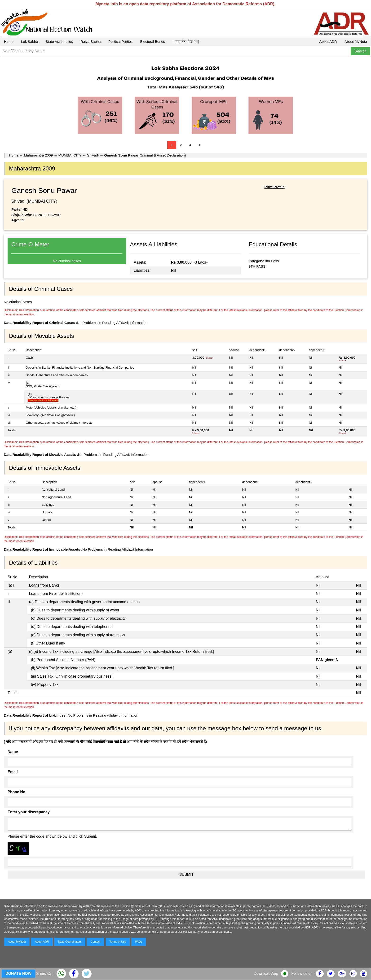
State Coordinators (70, 942)
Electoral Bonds (152, 41)
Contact (95, 942)
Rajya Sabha (91, 41)
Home (9, 41)
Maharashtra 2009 (39, 155)
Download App (266, 973)
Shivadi (93, 155)
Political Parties (121, 41)
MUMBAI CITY (70, 155)
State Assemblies (59, 41)
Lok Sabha (30, 41)
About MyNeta (356, 41)
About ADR (328, 41)
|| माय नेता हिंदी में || (186, 41)
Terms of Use (118, 942)
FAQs (139, 942)
